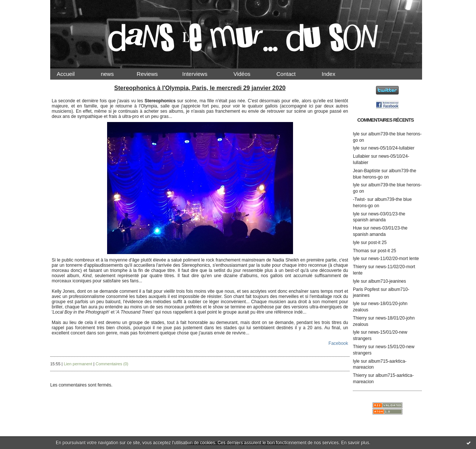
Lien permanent (78, 364)
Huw (357, 228)
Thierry (360, 267)
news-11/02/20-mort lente (393, 259)
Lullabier (361, 156)
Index (335, 74)
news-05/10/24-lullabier (391, 148)
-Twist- (359, 199)
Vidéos (248, 74)
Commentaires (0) (112, 364)
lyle (356, 134)
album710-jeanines (387, 281)
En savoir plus (355, 443)
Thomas (361, 251)
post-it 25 (377, 243)
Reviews (154, 74)
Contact (292, 74)
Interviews (201, 74)
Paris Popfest (366, 289)
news (114, 74)
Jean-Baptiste (366, 171)
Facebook (338, 343)
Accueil (72, 74)
